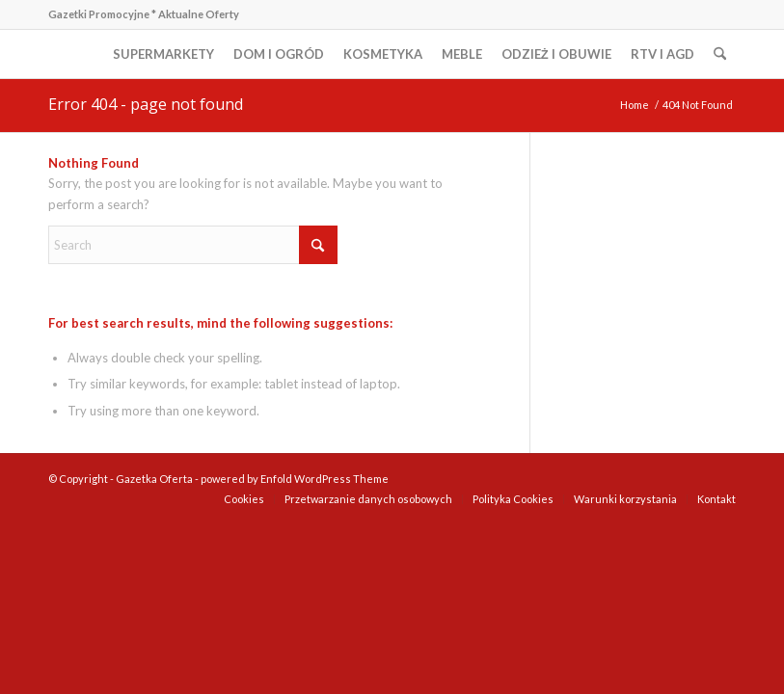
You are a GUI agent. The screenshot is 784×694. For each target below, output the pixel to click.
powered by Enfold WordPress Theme (295, 479)
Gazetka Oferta (154, 479)
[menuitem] (163, 54)
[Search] (720, 54)
